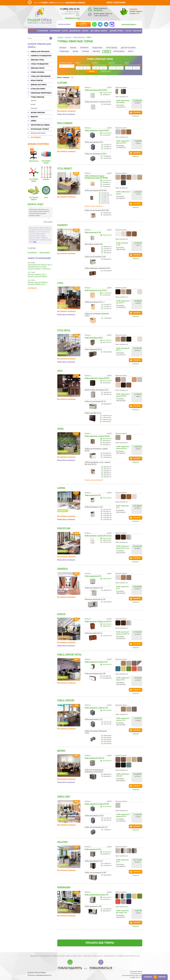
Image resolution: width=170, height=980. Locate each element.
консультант (83, 24)
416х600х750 (105, 195)
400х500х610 (107, 759)
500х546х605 (107, 577)
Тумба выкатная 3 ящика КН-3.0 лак (98, 534)
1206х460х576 (107, 213)
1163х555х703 (107, 540)
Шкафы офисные (38, 112)
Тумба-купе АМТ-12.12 (93, 411)
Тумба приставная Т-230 (94, 505)
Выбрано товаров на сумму (136, 12)
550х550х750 (107, 91)
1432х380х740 (106, 674)
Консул (61, 612)
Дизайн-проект (117, 31)
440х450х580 (107, 379)
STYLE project (65, 166)
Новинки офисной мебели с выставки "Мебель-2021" (38, 283)
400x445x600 (107, 233)
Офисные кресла (38, 68)
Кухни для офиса (38, 89)
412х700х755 (107, 147)
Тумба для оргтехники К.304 (95, 254)
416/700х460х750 (106, 193)
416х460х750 (105, 191)
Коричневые (118, 50)
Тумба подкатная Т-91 (93, 493)
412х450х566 (107, 804)
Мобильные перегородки (41, 93)
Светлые (96, 50)
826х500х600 (107, 735)
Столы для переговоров (41, 76)
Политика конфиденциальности (40, 973)
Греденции (63, 50)
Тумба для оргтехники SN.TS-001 (97, 208)
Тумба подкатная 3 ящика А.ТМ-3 (97, 128)
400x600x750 (107, 245)
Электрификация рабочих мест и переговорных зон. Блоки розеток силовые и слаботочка (40, 266)
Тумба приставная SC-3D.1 (94, 813)
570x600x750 (107, 247)
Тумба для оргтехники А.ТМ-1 (96, 151)
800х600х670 (107, 772)
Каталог (32, 31)
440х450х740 (107, 390)
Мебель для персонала (40, 52)
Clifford (62, 81)
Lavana (61, 486)
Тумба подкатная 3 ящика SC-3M (97, 802)
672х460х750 (107, 861)
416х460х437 (107, 178)
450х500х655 (107, 102)
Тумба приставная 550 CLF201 (96, 88)
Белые (75, 50)
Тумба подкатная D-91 (93, 847)
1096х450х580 (107, 350)
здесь (35, 242)
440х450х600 (106, 381)
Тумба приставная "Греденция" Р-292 (96, 730)
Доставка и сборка (99, 31)
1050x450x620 (107, 269)
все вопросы (32, 252)
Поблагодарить (70, 966)
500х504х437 (106, 897)
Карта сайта (115, 954)
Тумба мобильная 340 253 (94, 756)
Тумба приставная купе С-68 (95, 671)
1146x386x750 (107, 511)
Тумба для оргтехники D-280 (95, 870)
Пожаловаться (101, 966)
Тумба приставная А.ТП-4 (94, 140)
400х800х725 (107, 469)
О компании (42, 31)
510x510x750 (107, 507)
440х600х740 (107, 392)
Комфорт (63, 223)
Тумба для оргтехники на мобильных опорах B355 (94, 769)
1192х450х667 (107, 156)
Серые (106, 51)
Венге (130, 50)
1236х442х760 (106, 415)
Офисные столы (37, 60)
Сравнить (136, 114)
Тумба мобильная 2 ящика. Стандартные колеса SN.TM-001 (96, 175)
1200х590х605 (107, 600)
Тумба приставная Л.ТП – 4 (95, 300)
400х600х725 (107, 465)
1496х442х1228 (107, 417)
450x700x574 (107, 509)
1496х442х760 (106, 419)
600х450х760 (107, 818)
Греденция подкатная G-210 (95, 597)
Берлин (61, 749)
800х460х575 (106, 852)
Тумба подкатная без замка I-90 (96, 893)
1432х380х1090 (107, 676)
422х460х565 (107, 850)
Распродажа (36, 137)
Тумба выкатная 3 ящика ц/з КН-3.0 (98, 619)
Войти (110, 2)
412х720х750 (107, 338)
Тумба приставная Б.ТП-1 (94, 336)
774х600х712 (107, 828)
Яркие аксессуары (38, 133)
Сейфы (33, 121)
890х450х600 (107, 733)
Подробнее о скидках (75, 3)
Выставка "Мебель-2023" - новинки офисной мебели (37, 275)
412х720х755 (107, 306)
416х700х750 (105, 197)
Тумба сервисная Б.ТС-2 (93, 347)
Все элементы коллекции (66, 109)
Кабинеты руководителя (41, 56)
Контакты (137, 31)
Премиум (34, 108)
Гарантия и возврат (102, 954)
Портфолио (55, 31)
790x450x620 (107, 251)
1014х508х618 (107, 907)
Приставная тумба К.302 (94, 242)
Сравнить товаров (155, 977)
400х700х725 (107, 467)
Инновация (64, 885)
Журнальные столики (40, 129)
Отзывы (92, 954)
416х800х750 (105, 199)
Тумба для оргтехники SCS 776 (96, 825)
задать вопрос (45, 252)
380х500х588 (107, 662)
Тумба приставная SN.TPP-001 (96, 188)
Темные (85, 50)
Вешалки (34, 117)
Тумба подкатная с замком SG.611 (97, 434)
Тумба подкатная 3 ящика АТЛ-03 (97, 376)
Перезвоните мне (72, 18)
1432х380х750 (107, 863)
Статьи (128, 31)
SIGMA (60, 427)
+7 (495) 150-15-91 (70, 9)
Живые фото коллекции (66, 112)
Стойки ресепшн (37, 72)
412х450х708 (106, 133)
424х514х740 (107, 720)
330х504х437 (107, 895)
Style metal (64, 328)
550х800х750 (106, 93)
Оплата (85, 31)
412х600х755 (107, 145)
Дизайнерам (75, 31)
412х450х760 (107, 816)
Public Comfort (66, 698)
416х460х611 (106, 182)
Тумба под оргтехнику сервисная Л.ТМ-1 (97, 312)
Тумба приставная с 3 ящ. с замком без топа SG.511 (98, 461)
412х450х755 (107, 143)
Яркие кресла (34, 161)
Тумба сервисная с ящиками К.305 (97, 266)
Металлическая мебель (40, 125)
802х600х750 (107, 451)
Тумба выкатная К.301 (93, 230)
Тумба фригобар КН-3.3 (93, 631)
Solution (62, 840)
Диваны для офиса (39, 85)
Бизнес (33, 104)
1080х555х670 (107, 538)
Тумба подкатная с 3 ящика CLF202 (98, 100)
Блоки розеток (37, 80)
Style (60, 281)
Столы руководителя (40, 64)
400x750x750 (107, 249)
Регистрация (120, 2)
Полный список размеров (93, 204)
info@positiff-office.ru (129, 24)
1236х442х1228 (107, 413)
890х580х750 (107, 909)
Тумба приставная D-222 (94, 859)
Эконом (34, 101)
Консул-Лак (64, 526)
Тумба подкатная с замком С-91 (96, 706)
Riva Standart (65, 121)
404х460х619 (107, 437)
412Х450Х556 (107, 131)
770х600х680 (107, 154)
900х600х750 (107, 588)
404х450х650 (107, 536)
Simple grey (64, 794)
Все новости (32, 288)
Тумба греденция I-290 (93, 904)
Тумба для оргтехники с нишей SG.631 (96, 447)
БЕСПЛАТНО (98, 10)
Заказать (137, 110)
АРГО (60, 369)
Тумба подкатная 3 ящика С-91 (96, 660)
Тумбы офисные (37, 97)
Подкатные (97, 47)
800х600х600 (107, 402)
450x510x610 (107, 496)
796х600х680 (107, 211)
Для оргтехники (127, 47)
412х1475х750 (107, 340)
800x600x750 (107, 257)
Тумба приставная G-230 (94, 586)
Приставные (111, 47)
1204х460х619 (107, 453)
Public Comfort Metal (69, 652)
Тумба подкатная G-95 (93, 574)
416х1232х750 (105, 201)
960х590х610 (107, 873)
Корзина (133, 9)
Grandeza (63, 567)
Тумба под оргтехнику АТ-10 (95, 399)
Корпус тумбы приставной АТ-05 (97, 388)
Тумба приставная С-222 (94, 717)
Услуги (65, 31)
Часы (46, 197)
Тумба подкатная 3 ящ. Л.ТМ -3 (96, 288)
